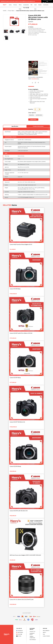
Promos (15, 5)
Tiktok (19, 636)
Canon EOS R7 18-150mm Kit (17, 422)
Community (46, 5)
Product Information (38, 126)
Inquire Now (33, 120)
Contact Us (32, 632)
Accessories (26, 5)
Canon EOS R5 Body (15, 289)
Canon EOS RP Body (15, 378)
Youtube (19, 634)
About (44, 632)
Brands (40, 5)
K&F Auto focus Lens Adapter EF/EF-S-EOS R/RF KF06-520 (25, 555)
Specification (15, 126)
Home (10, 5)
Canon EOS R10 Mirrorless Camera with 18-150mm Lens (30, 11)
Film (31, 5)
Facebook (20, 631)
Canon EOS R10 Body (15, 466)
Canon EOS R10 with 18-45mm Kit (19, 511)
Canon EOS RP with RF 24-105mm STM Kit (21, 333)
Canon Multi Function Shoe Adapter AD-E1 (21, 245)
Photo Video (11, 11)
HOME (5, 11)
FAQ (44, 634)
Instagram (20, 632)
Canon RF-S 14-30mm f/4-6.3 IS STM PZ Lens (22, 600)
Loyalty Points (46, 636)
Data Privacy (33, 640)
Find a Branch (46, 631)
